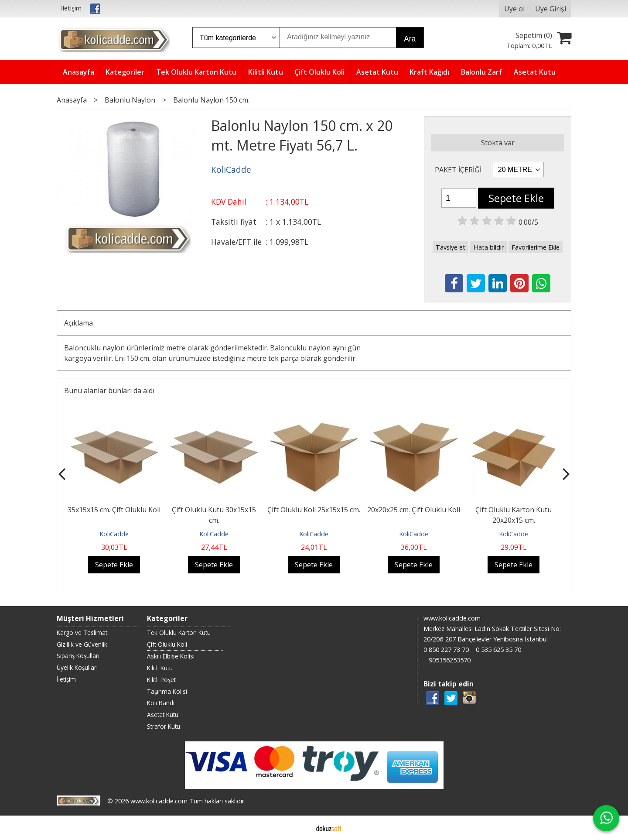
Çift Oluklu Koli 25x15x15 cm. (314, 510)
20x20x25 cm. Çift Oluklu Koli (414, 510)
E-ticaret (300, 828)
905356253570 (450, 660)
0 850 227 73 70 (446, 650)
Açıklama (78, 323)
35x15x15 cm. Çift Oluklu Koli (114, 510)
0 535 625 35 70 (498, 650)
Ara (410, 39)
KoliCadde (114, 534)
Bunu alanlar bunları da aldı (109, 391)
